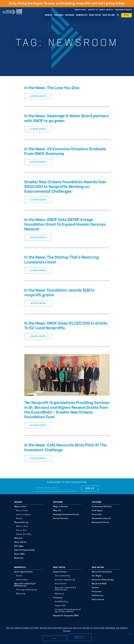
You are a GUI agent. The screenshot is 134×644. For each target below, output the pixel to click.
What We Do (95, 15)
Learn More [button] (38, 96)
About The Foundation (102, 572)
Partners (59, 15)
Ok (54, 638)
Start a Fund (22, 511)
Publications (98, 596)
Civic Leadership (63, 576)
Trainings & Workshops (27, 590)
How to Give (21, 530)
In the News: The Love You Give (52, 88)
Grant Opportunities (23, 572)
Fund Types (97, 511)
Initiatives (58, 598)
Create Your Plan (24, 534)
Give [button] (126, 15)
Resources (19, 558)
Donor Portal (80, 10)
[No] (130, 634)
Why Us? (19, 538)
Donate (19, 519)
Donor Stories (20, 542)
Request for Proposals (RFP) (66, 616)
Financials (97, 515)
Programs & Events (123, 10)
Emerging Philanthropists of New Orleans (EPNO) (68, 611)
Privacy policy (80, 637)
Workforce (59, 594)
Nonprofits (82, 15)
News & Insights (106, 10)
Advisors (70, 15)
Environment (61, 584)
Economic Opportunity (65, 580)
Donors (49, 15)
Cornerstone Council (101, 519)
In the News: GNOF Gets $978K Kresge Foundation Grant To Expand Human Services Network (65, 225)
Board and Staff (99, 584)
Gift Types (19, 546)
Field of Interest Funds (25, 550)
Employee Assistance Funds (66, 515)
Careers (95, 588)
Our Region (97, 576)
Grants (19, 576)
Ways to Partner (61, 507)
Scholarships (22, 580)
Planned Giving (21, 522)
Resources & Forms (100, 522)
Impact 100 (60, 606)
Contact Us (93, 10)
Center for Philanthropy (103, 580)
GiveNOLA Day (62, 602)
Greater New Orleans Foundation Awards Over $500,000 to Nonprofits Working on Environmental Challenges (65, 187)
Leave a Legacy (23, 515)
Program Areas (60, 572)
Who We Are (109, 15)
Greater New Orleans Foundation (12, 9)
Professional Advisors (102, 507)
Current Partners (61, 519)
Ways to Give (20, 507)
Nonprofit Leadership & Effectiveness (25, 585)
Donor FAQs (20, 554)
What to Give (22, 526)
